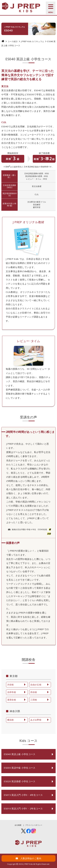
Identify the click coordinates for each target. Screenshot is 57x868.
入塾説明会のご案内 (28, 858)
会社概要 (18, 825)
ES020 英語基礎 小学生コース (20, 781)
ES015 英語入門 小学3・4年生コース (23, 795)
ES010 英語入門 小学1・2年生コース (23, 808)
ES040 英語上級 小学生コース (20, 754)
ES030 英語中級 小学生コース (20, 768)
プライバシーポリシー (34, 825)
